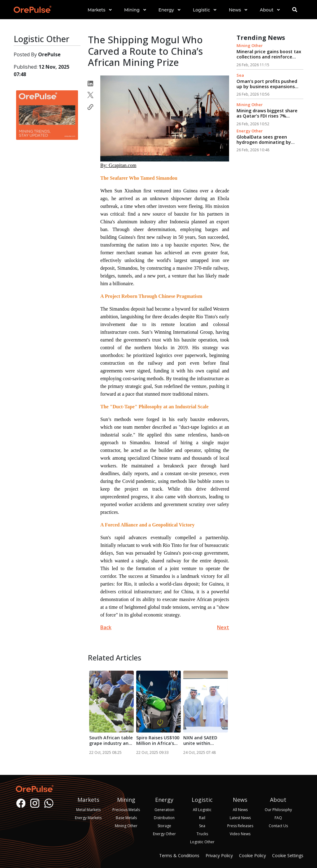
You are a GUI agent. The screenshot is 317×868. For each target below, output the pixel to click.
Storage (164, 826)
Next (223, 627)
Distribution (164, 818)
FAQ (278, 818)
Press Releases (240, 826)
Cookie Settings (288, 855)
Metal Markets (88, 810)
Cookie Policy (252, 855)
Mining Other (250, 45)
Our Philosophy (278, 810)
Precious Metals (126, 810)
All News (240, 810)
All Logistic (202, 810)
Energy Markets (88, 818)
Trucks (202, 834)
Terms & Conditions (179, 855)
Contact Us (278, 826)
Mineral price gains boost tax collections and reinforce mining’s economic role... (269, 57)
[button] (100, 15)
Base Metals (126, 818)
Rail (202, 818)
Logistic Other (202, 842)
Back (106, 627)
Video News (240, 834)
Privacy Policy (219, 855)
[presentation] (95, 702)
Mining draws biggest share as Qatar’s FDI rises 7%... (267, 113)
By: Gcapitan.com (118, 165)
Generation (164, 810)
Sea (240, 75)
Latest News (240, 818)
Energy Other (250, 131)
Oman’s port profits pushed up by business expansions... (267, 84)
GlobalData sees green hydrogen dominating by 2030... (264, 142)
